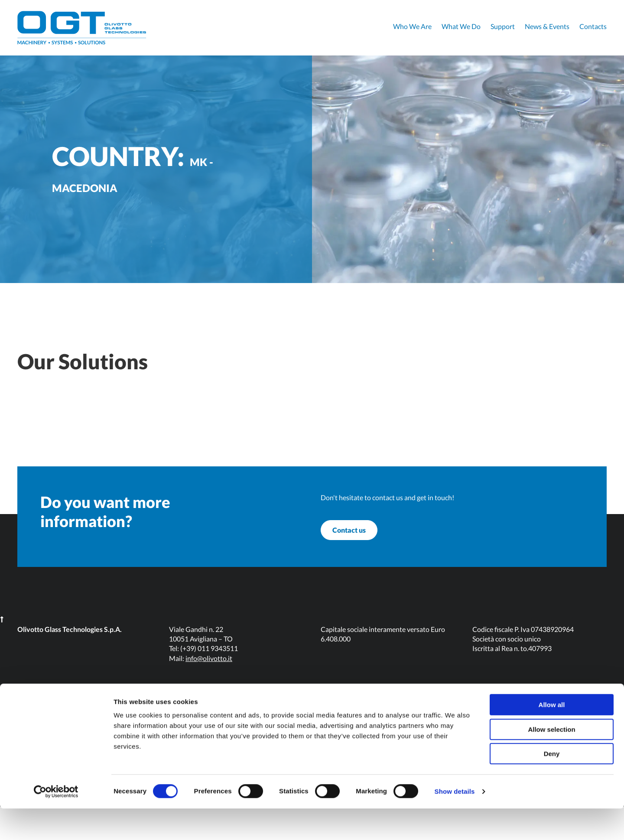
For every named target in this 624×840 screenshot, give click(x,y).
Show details (455, 823)
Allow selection (551, 761)
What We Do (461, 26)
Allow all (552, 736)
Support (503, 26)
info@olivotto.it (209, 692)
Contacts (593, 26)
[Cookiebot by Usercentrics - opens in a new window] (56, 823)
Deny (552, 785)
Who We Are (412, 26)
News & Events (547, 26)
